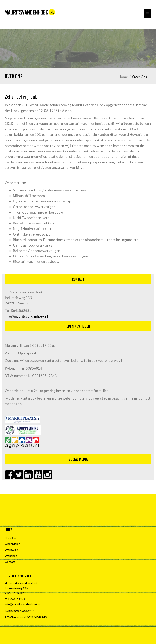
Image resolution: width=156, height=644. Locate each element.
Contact (10, 562)
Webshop (11, 556)
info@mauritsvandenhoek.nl (26, 316)
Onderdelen (13, 544)
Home (123, 77)
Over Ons (11, 538)
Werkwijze (11, 550)
